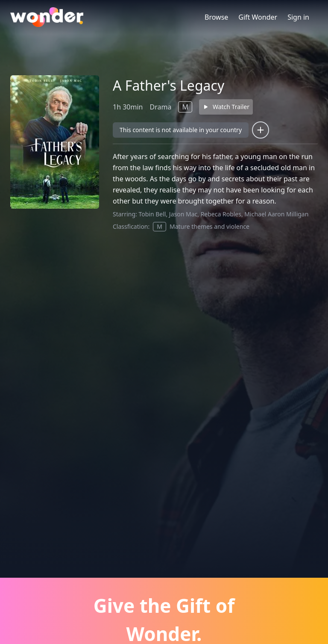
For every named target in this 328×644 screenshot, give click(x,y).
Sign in (298, 17)
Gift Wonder (258, 17)
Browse (216, 17)
